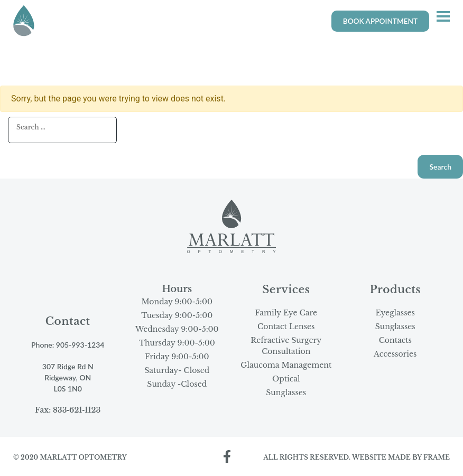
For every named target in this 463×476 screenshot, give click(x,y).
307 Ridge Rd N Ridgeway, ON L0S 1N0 (68, 377)
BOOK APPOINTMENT (380, 21)
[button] (443, 17)
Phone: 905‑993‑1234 (68, 345)
